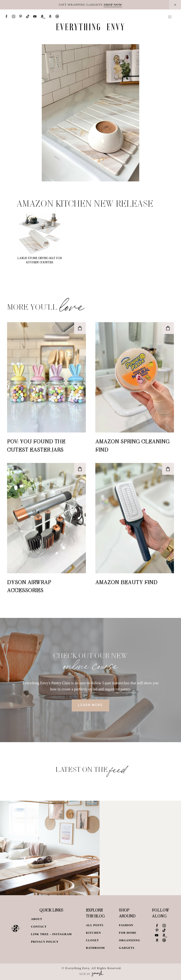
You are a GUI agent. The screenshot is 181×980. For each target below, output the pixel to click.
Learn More (90, 705)
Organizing (130, 940)
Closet (92, 940)
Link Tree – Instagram (51, 934)
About (37, 919)
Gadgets (127, 948)
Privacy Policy (45, 942)
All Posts (95, 925)
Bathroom (95, 948)
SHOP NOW (113, 5)
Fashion (126, 925)
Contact (39, 927)
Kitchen (93, 933)
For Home (128, 933)
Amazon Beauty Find (126, 582)
